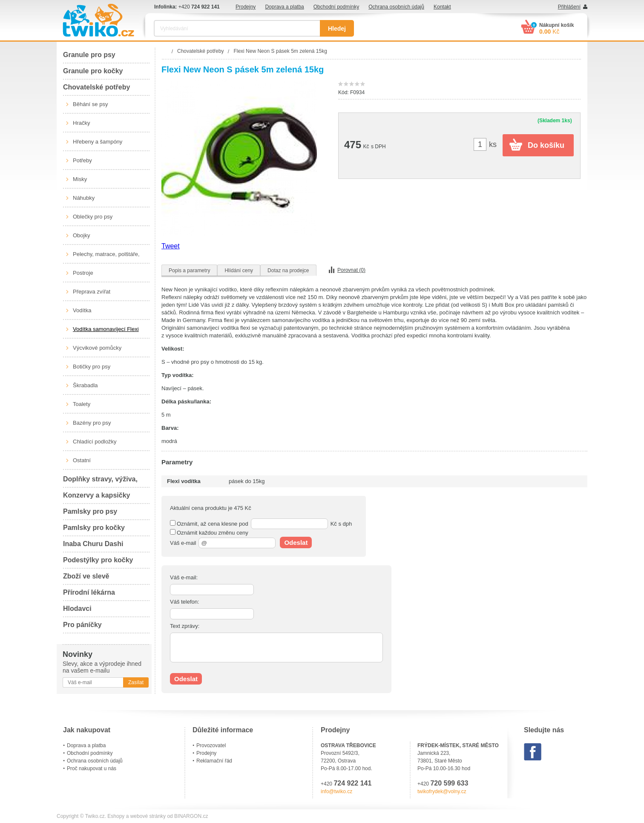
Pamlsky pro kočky (94, 528)
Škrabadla (85, 385)
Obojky (81, 235)
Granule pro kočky (93, 71)
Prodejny (246, 7)
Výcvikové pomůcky (97, 348)
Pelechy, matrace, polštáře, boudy (106, 257)
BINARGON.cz (191, 816)
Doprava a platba (284, 7)
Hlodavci (77, 609)
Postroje (83, 273)
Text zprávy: (185, 626)
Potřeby (82, 160)
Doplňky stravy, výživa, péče (100, 482)
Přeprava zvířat (92, 292)
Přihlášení (569, 7)
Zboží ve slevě (86, 576)
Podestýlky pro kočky (98, 560)
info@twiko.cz (336, 791)
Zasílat (136, 682)
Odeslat (296, 542)
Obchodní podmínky (336, 7)
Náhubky (84, 198)
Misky (80, 179)
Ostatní (82, 460)
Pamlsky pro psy (90, 511)
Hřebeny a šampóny (98, 142)
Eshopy (116, 816)
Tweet (171, 246)
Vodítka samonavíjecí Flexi (106, 329)
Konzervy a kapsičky (96, 495)
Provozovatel (211, 745)
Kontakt (442, 7)
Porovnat (351, 270)
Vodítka (82, 310)
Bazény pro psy (92, 423)
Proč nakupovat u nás (92, 768)
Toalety (82, 404)
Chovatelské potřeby (96, 87)
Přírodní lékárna (89, 592)
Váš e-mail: (184, 577)
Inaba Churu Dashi (93, 544)
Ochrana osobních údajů (396, 7)
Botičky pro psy (92, 367)
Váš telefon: (185, 602)
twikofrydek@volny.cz (442, 791)
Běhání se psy (90, 104)
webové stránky (148, 816)
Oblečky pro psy (93, 217)
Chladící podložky (95, 442)
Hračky (81, 123)
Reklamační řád (214, 761)
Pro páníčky (82, 625)
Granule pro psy (89, 55)
